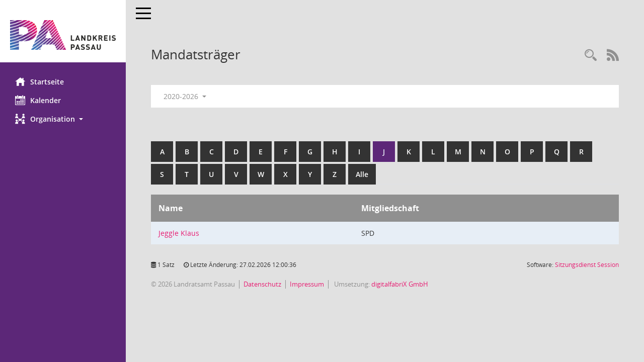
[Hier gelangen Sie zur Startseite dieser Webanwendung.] (63, 35)
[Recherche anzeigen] (591, 56)
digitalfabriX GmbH (400, 284)
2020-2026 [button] (185, 96)
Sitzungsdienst (587, 265)
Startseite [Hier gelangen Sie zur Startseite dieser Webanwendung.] (39, 81)
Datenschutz (262, 284)
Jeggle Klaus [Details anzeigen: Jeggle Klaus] (179, 233)
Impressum (307, 284)
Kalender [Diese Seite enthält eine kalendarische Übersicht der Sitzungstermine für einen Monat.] (38, 100)
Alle (362, 174)
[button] (63, 119)
